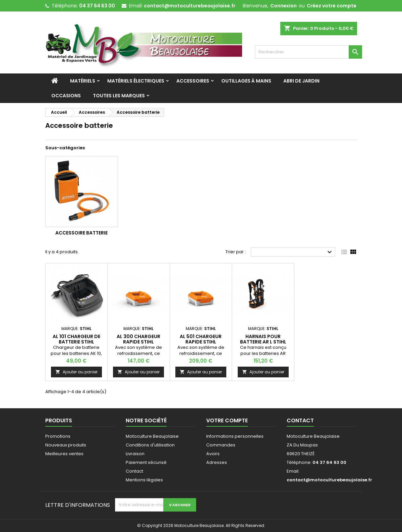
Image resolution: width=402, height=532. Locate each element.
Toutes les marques (119, 96)
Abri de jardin (301, 81)
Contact (134, 471)
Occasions (66, 96)
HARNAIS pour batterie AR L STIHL (263, 339)
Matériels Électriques (136, 81)
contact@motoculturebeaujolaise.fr (190, 6)
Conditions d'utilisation (150, 445)
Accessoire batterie (81, 233)
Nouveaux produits (66, 445)
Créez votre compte (332, 6)
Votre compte (227, 420)
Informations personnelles (235, 436)
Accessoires (193, 81)
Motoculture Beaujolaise (152, 436)
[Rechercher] (308, 52)
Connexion (283, 6)
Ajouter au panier (76, 372)
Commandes (221, 445)
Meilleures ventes (64, 454)
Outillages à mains (246, 81)
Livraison (135, 454)
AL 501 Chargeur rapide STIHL (201, 339)
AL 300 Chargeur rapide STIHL (138, 339)
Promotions (58, 436)
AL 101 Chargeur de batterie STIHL (76, 339)
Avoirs (213, 454)
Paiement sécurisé (146, 462)
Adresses (217, 462)
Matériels (83, 81)
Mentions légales (144, 480)
